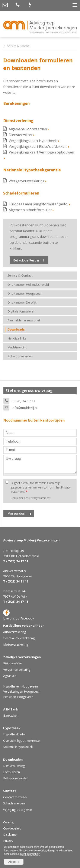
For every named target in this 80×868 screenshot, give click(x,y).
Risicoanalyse (12, 663)
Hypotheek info (14, 734)
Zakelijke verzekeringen (22, 657)
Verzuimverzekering (17, 670)
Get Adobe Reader (26, 260)
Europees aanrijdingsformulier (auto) (39, 204)
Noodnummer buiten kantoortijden (34, 420)
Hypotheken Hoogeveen (20, 686)
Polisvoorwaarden (16, 778)
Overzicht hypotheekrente (21, 741)
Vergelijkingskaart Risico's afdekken (38, 146)
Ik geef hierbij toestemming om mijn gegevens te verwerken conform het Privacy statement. (41, 487)
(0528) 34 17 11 (23, 401)
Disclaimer (10, 835)
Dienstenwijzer (21, 135)
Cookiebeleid (12, 828)
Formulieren (12, 772)
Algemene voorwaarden (28, 129)
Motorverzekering (16, 644)
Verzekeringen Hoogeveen (22, 691)
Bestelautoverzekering (19, 638)
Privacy (8, 841)
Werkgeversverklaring (27, 181)
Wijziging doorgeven (18, 810)
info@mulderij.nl (25, 408)
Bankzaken (11, 715)
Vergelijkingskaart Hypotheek (33, 141)
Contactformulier (15, 797)
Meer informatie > (30, 854)
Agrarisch (10, 676)
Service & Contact (18, 46)
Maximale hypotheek (18, 747)
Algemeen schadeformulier (30, 210)
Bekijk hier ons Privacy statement (31, 498)
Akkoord (14, 862)
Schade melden (14, 803)
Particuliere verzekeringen (24, 626)
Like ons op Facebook (19, 615)
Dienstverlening (14, 766)
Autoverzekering (15, 632)
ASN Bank (11, 709)
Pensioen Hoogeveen (18, 697)
